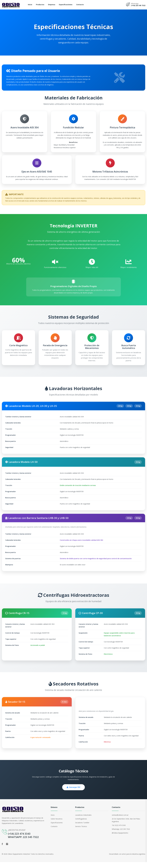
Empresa (52, 5)
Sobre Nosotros (57, 825)
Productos (40, 5)
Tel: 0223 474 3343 (119, 831)
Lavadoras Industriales (83, 821)
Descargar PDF (73, 793)
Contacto (80, 5)
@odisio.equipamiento (120, 839)
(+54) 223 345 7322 (138, 5)
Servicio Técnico (81, 832)
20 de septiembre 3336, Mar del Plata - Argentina (126, 826)
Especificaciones (66, 5)
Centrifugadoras (81, 825)
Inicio (30, 5)
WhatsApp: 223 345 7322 (121, 835)
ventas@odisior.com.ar (120, 821)
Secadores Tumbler (82, 829)
